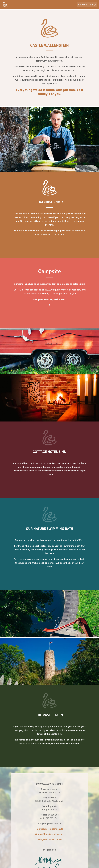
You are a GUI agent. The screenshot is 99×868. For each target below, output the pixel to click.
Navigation (86, 5)
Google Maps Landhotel (50, 839)
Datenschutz (57, 829)
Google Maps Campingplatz (49, 834)
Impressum (42, 829)
